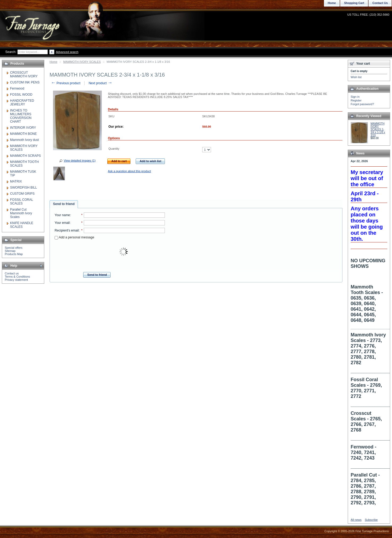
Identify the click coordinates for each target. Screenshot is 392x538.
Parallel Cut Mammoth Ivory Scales (21, 213)
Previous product (66, 83)
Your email (62, 223)
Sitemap (10, 251)
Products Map (14, 254)
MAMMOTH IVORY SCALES (82, 62)
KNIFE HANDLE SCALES (22, 225)
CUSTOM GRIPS (22, 194)
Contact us (12, 273)
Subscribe (371, 520)
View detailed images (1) (80, 161)
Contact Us (380, 3)
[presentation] (124, 252)
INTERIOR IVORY (23, 128)
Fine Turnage (33, 23)
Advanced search (67, 52)
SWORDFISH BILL (23, 188)
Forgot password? (362, 104)
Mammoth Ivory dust (25, 140)
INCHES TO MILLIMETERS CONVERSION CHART (21, 116)
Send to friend (64, 204)
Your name (62, 215)
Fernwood (17, 88)
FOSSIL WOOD (21, 95)
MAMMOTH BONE (23, 134)
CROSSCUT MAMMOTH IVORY (24, 74)
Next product (100, 83)
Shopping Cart (354, 3)
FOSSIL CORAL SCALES (21, 202)
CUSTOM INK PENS (25, 82)
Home (53, 62)
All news (356, 520)
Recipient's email (67, 230)
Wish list (356, 77)
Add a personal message (74, 237)
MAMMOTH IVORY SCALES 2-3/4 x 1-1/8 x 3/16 (378, 129)
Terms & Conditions (17, 277)
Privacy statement (16, 280)
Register (356, 100)
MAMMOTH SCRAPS (25, 156)
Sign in (355, 97)
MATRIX (16, 181)
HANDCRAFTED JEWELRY (22, 103)
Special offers (14, 248)
